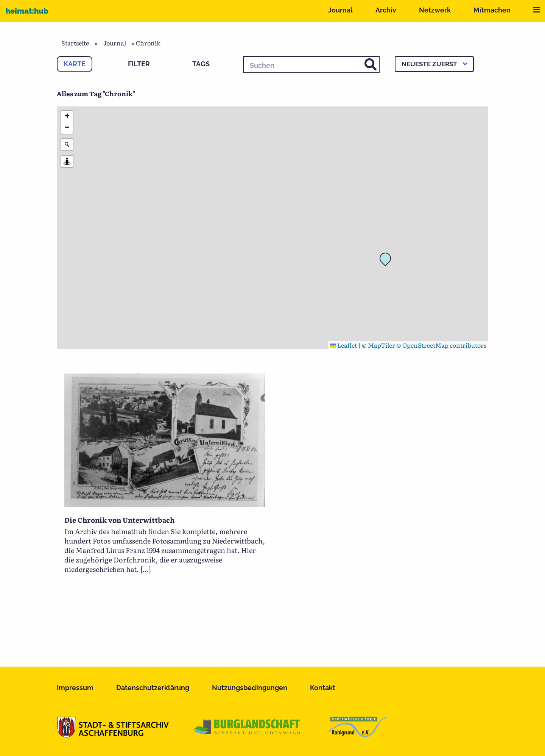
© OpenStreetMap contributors (441, 345)
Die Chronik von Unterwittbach (119, 520)
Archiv (386, 10)
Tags (201, 64)
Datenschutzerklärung (153, 688)
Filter (139, 64)
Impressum (75, 688)
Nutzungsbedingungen (250, 688)
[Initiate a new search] (67, 145)
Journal (340, 10)
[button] (388, 261)
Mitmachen (492, 10)
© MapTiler (378, 345)
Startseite (75, 43)
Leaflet (343, 345)
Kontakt (323, 688)
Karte (75, 64)
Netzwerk (435, 10)
